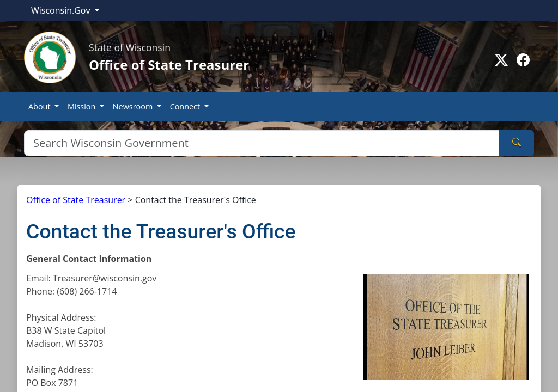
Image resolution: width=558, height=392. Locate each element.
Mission (83, 106)
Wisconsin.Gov (62, 10)
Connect (186, 106)
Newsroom (134, 106)
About (40, 106)
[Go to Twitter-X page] (501, 60)
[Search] (262, 143)
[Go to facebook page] (523, 60)
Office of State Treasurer (76, 200)
